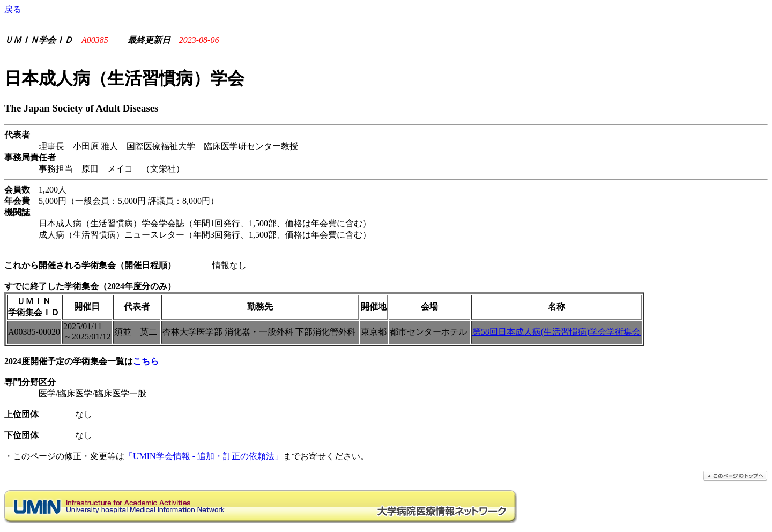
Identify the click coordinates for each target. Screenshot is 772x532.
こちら (146, 361)
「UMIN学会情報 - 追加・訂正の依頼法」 (204, 456)
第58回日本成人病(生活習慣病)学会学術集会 (557, 332)
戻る (13, 9)
